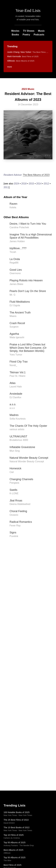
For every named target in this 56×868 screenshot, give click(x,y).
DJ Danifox (15, 397)
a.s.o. (13, 404)
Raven (13, 204)
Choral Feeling (18, 511)
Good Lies (16, 270)
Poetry (26, 35)
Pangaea (14, 483)
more (10, 67)
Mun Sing (15, 451)
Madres (14, 415)
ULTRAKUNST (18, 436)
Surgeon (14, 327)
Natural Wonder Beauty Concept (29, 458)
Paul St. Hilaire (17, 376)
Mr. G (12, 295)
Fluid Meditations (20, 302)
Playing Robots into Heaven (26, 280)
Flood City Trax (19, 362)
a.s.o (12, 408)
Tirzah (13, 252)
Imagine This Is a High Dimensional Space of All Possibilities (31, 236)
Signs (13, 533)
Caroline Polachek (19, 227)
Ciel (12, 472)
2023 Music (28, 89)
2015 (32, 184)
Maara (13, 316)
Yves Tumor (16, 355)
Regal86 (14, 263)
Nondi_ (13, 365)
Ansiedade (16, 394)
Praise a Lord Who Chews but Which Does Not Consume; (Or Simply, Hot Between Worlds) (28, 348)
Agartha (14, 334)
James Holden (17, 241)
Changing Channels (21, 479)
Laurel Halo (16, 387)
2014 (39, 184)
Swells (13, 490)
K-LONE (14, 493)
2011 (6, 187)
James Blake (16, 284)
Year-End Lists (28, 10)
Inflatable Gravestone (22, 447)
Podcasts (39, 35)
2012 (46, 184)
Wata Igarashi (17, 337)
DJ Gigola (15, 305)
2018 (24, 184)
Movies (15, 31)
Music (41, 31)
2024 (16, 184)
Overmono (15, 273)
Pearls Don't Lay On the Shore (28, 291)
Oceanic (14, 515)
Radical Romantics (21, 522)
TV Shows (29, 31)
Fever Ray (15, 526)
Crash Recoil (17, 323)
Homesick (15, 468)
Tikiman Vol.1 (18, 372)
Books (15, 35)
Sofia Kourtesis (18, 419)
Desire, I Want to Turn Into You (28, 224)
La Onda (15, 259)
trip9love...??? (18, 248)
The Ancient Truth (20, 313)
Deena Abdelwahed (20, 504)
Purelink (14, 536)
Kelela (13, 207)
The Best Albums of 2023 (36, 175)
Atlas (13, 383)
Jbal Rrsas (16, 501)
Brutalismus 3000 (19, 440)
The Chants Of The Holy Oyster (28, 426)
